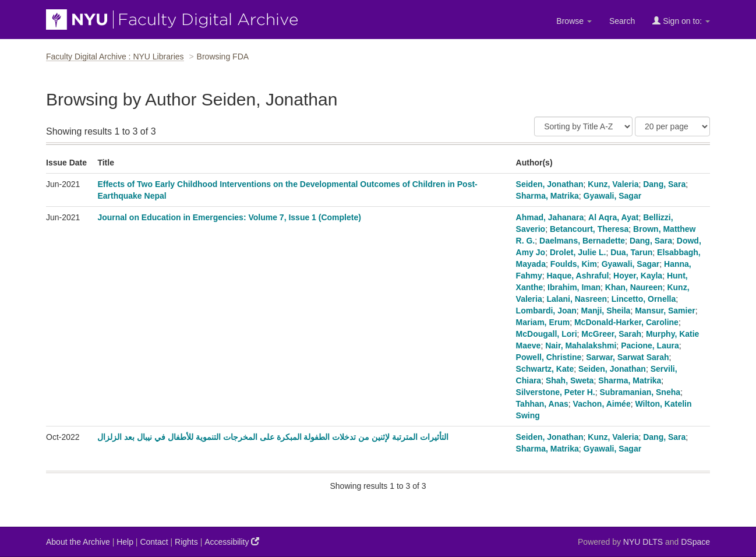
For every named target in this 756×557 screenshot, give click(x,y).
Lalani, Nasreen (577, 299)
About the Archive (78, 542)
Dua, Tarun (631, 252)
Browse (574, 21)
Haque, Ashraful (577, 276)
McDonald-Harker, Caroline (626, 322)
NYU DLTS (643, 542)
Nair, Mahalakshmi (581, 346)
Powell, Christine (549, 357)
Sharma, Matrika (547, 196)
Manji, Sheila (606, 311)
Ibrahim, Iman (574, 287)
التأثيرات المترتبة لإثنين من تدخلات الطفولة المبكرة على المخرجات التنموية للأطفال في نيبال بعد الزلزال (273, 437)
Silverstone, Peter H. (556, 392)
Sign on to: (681, 21)
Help (125, 542)
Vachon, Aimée (602, 404)
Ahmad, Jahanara (550, 217)
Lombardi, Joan (546, 311)
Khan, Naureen (634, 287)
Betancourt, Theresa (589, 229)
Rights (186, 542)
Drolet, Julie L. (578, 252)
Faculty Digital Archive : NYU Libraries (115, 57)
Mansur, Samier (665, 311)
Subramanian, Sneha (640, 392)
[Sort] (583, 126)
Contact (154, 542)
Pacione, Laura (650, 346)
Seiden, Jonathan (550, 184)
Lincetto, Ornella (644, 299)
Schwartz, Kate (545, 369)
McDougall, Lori (547, 334)
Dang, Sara (664, 184)
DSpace (695, 542)
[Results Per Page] (672, 126)
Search (622, 21)
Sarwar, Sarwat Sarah (627, 357)
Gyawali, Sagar (613, 196)
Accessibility (232, 542)
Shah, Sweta (570, 380)
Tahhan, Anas (542, 404)
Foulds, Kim (574, 264)
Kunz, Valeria (613, 184)
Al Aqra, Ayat (613, 217)
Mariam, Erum (543, 322)
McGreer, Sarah (611, 334)
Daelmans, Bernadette (582, 241)
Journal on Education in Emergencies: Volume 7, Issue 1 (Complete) (229, 217)
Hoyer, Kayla (638, 276)
